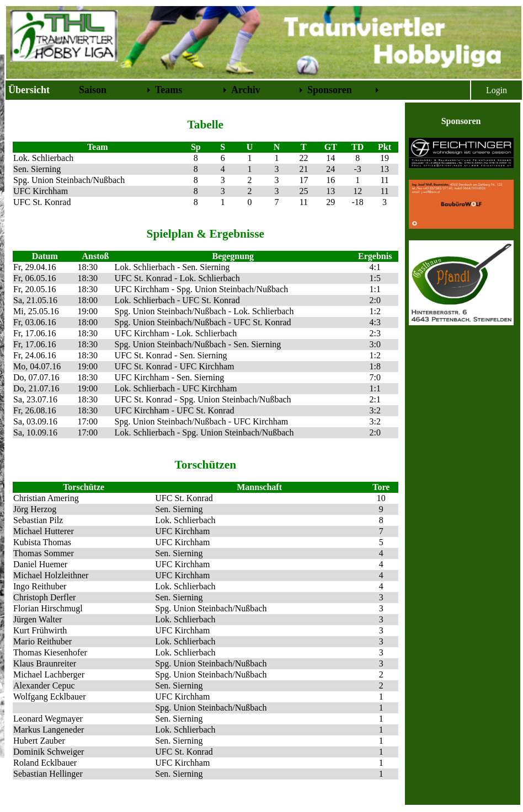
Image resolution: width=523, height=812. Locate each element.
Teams (169, 90)
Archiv (246, 90)
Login (497, 90)
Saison (93, 90)
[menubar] (194, 90)
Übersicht (29, 90)
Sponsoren (330, 90)
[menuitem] (41, 90)
